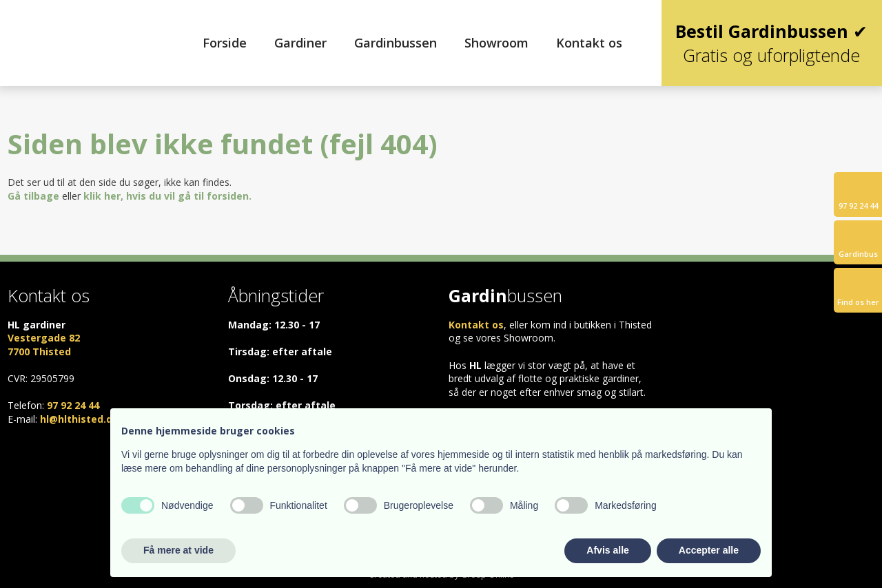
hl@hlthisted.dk (79, 419)
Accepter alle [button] (709, 550)
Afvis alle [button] (607, 550)
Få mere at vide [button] (178, 550)
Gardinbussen (396, 43)
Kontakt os (589, 43)
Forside (225, 43)
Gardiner (300, 43)
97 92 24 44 (73, 405)
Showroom (496, 43)
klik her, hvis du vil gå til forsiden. (167, 196)
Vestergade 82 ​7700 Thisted (44, 345)
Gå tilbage (33, 196)
